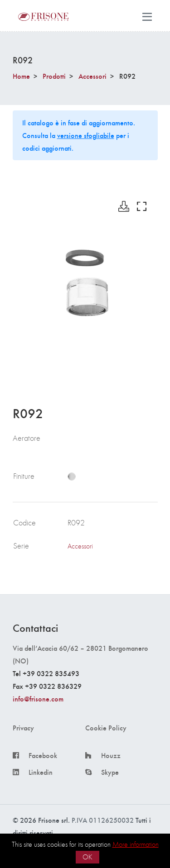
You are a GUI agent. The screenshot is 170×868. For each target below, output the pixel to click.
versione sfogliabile (86, 135)
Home (21, 76)
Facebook (43, 755)
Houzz (111, 755)
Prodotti (54, 76)
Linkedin (41, 772)
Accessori (92, 76)
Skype (110, 772)
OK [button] (87, 857)
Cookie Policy (106, 728)
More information (136, 844)
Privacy (23, 728)
